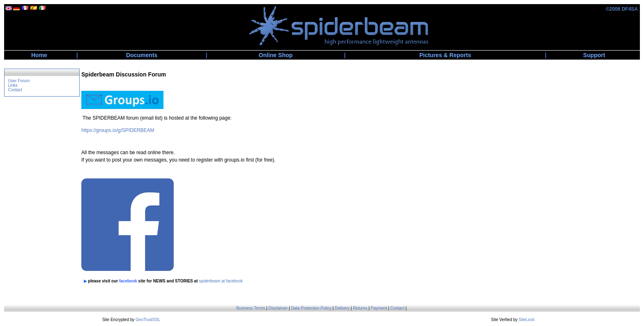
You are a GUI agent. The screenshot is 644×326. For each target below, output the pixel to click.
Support (594, 55)
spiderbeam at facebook (221, 281)
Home (39, 55)
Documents (142, 55)
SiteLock (527, 320)
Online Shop (276, 55)
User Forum (19, 81)
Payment (379, 308)
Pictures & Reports (445, 55)
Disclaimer (278, 308)
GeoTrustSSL (148, 320)
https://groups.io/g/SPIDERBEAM (118, 130)
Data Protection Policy (311, 308)
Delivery (342, 308)
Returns (360, 308)
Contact (15, 90)
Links (13, 85)
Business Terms (251, 308)
